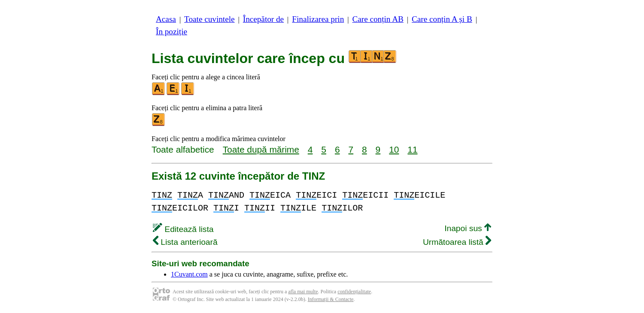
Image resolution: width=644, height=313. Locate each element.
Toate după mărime (261, 149)
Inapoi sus (468, 228)
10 (394, 149)
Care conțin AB (378, 19)
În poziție (172, 32)
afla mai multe (303, 292)
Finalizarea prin (318, 19)
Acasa (166, 19)
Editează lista (183, 229)
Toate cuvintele (209, 19)
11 (412, 149)
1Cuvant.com (189, 274)
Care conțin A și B (442, 19)
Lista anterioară (185, 242)
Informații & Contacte (331, 299)
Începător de (263, 19)
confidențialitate (354, 292)
